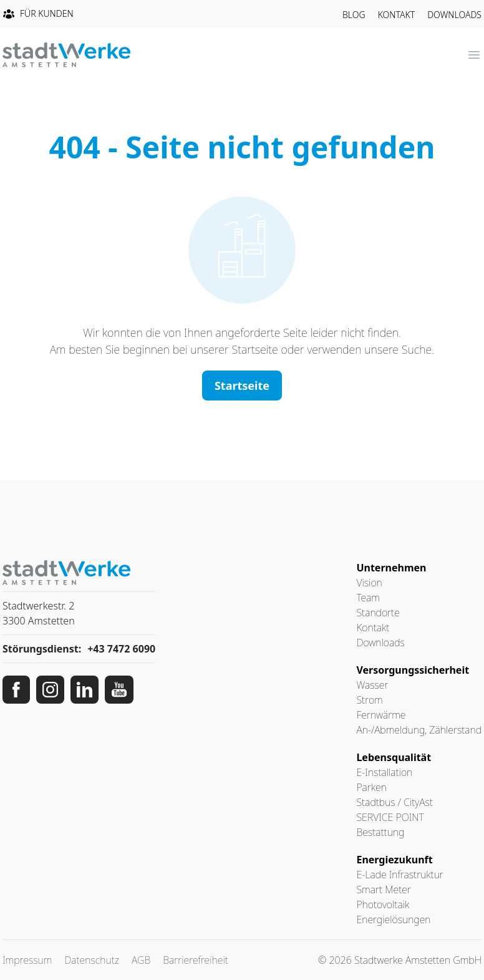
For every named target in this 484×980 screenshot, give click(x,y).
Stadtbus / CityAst (394, 802)
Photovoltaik (383, 905)
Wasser (372, 685)
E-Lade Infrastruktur (399, 875)
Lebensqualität (394, 757)
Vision (369, 583)
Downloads (454, 15)
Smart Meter (384, 890)
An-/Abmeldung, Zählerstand (419, 730)
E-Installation (384, 772)
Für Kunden (38, 14)
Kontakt (397, 15)
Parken (371, 787)
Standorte (378, 613)
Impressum (27, 960)
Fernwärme (381, 715)
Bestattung (380, 832)
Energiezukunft (394, 860)
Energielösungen (393, 919)
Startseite (242, 386)
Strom (369, 700)
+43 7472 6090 (121, 649)
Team (368, 598)
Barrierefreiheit (196, 960)
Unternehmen (391, 568)
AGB (141, 960)
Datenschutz (92, 960)
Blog (354, 15)
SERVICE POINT (390, 817)
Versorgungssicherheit (413, 670)
